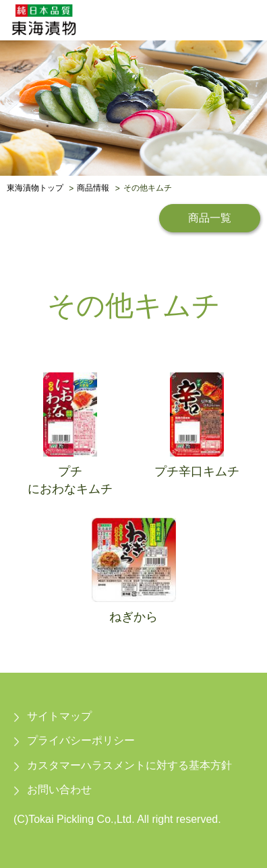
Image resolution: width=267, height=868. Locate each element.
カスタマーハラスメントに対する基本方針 (129, 765)
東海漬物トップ (35, 189)
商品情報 (93, 189)
